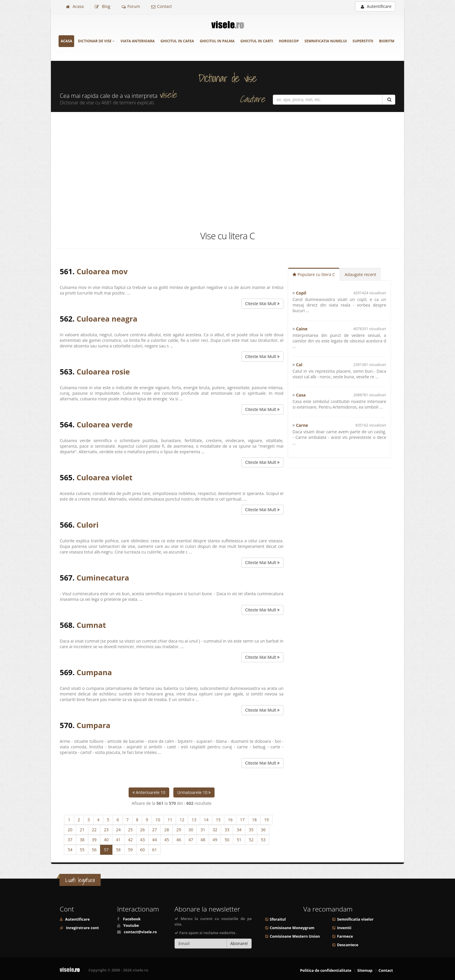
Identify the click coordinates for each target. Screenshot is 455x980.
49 (215, 840)
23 (106, 830)
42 (130, 840)
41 (118, 840)
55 (82, 850)
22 (94, 830)
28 (167, 830)
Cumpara (93, 725)
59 (130, 850)
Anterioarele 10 (149, 792)
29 (179, 830)
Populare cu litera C (314, 274)
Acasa (75, 6)
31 (203, 830)
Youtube (131, 925)
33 (227, 830)
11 (170, 820)
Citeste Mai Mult (262, 303)
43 (142, 840)
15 (218, 820)
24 (118, 830)
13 (194, 820)
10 (158, 820)
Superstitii (363, 41)
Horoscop (289, 41)
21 (82, 830)
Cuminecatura (103, 578)
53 (263, 840)
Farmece (345, 936)
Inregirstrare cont (82, 928)
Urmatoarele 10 (194, 792)
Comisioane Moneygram (292, 928)
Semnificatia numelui (326, 41)
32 (215, 830)
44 (155, 840)
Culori (88, 525)
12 (182, 820)
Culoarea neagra (107, 319)
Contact (162, 6)
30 (191, 830)
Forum (131, 6)
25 (130, 830)
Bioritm (387, 41)
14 (206, 820)
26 (142, 830)
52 (251, 840)
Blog (102, 6)
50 (227, 840)
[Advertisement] (227, 171)
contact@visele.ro (140, 932)
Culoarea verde (105, 424)
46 (179, 840)
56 (94, 850)
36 (263, 830)
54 (70, 850)
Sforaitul (278, 919)
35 (251, 830)
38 (82, 840)
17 (242, 820)
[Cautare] (389, 100)
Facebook (132, 919)
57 (106, 850)
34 (239, 830)
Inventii (344, 928)
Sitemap (365, 970)
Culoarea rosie (103, 372)
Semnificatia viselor (355, 919)
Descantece (348, 945)
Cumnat (91, 625)
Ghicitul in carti (257, 41)
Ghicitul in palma (217, 41)
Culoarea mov (102, 271)
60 (142, 850)
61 (155, 850)
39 (94, 840)
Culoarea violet (104, 477)
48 (203, 840)
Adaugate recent (360, 274)
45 (167, 840)
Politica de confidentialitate (326, 970)
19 (266, 820)
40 (106, 840)
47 (191, 840)
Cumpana (94, 672)
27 (155, 830)
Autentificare (376, 6)
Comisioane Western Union (295, 936)
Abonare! (239, 943)
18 (254, 820)
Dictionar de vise (96, 41)
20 (70, 830)
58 (118, 850)
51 (239, 840)
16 (230, 820)
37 (70, 840)
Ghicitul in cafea (177, 41)
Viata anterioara (138, 41)
